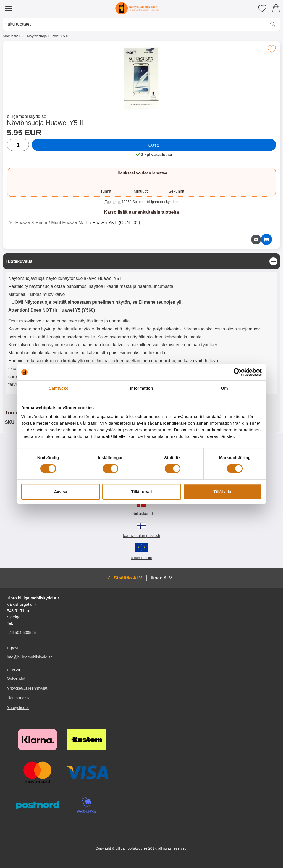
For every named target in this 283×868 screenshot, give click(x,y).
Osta (154, 145)
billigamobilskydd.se (27, 116)
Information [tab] (141, 388)
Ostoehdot (16, 679)
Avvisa (61, 492)
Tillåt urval (142, 492)
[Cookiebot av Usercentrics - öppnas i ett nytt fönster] (238, 372)
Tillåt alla (222, 492)
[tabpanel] (141, 325)
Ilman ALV (162, 578)
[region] (141, 261)
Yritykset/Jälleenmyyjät (27, 688)
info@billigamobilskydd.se (30, 657)
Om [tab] (224, 388)
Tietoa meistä (19, 698)
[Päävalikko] (8, 8)
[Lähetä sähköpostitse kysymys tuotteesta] (256, 240)
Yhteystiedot (18, 708)
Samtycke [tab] (59, 388)
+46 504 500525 (21, 633)
